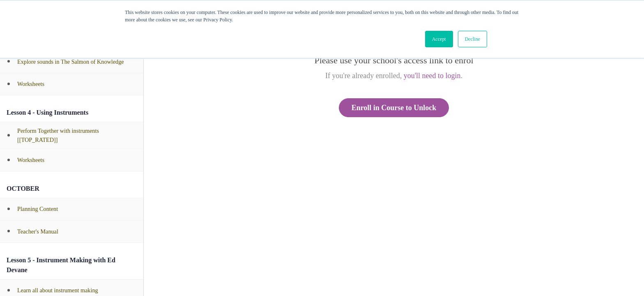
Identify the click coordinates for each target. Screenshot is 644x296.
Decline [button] (473, 39)
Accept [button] (439, 39)
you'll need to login (432, 76)
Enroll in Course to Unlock (394, 108)
